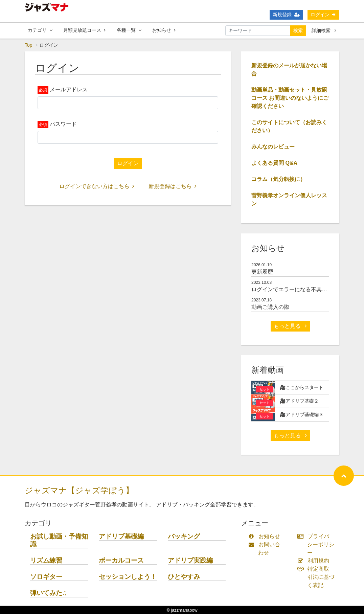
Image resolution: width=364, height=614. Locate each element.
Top (29, 45)
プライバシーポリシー (317, 544)
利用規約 (315, 561)
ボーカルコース (121, 560)
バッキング (184, 536)
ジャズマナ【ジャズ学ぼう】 (79, 490)
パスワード (63, 124)
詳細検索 (324, 30)
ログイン (323, 15)
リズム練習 (46, 560)
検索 (298, 30)
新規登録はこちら (173, 186)
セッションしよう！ (128, 577)
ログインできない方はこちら (97, 186)
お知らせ (164, 30)
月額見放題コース (84, 30)
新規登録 (286, 15)
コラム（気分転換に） (278, 179)
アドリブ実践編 (190, 560)
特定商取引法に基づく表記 (317, 577)
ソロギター (46, 577)
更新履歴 (262, 272)
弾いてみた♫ (49, 593)
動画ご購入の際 (270, 307)
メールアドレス (69, 89)
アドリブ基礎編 (121, 536)
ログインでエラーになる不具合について (300, 289)
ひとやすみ (184, 577)
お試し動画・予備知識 (59, 540)
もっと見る (290, 326)
